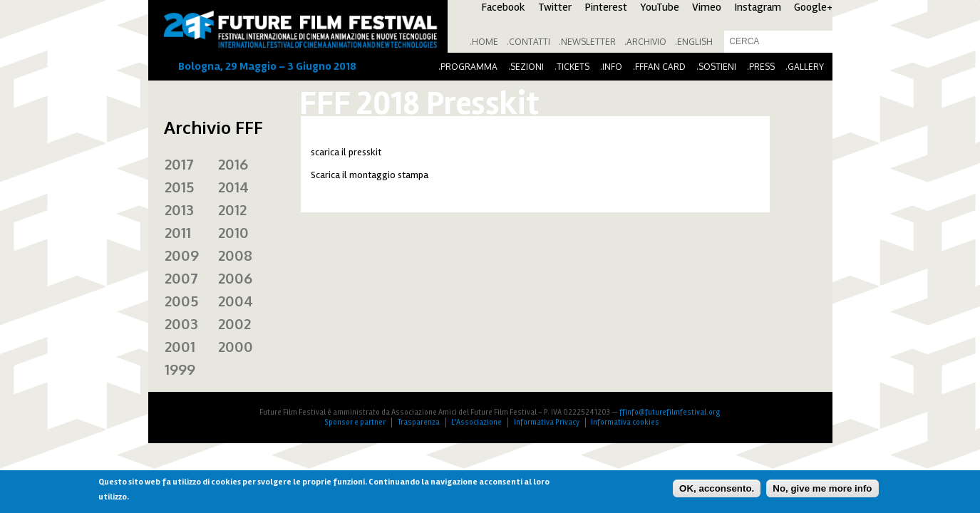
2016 (233, 164)
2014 (233, 187)
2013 (179, 209)
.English (694, 42)
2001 (180, 346)
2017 (179, 164)
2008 (235, 255)
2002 (234, 323)
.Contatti (528, 42)
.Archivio (645, 42)
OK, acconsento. (717, 488)
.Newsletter (587, 42)
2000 (236, 346)
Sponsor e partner (355, 422)
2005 (181, 301)
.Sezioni (526, 67)
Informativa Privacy (547, 422)
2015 (179, 187)
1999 (180, 369)
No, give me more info (822, 488)
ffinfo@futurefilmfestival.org (670, 412)
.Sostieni (716, 67)
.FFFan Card (659, 67)
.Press (761, 67)
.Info (611, 67)
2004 (236, 301)
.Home (484, 42)
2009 (182, 255)
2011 (178, 232)
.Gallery (805, 67)
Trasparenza (419, 422)
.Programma (468, 67)
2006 (235, 278)
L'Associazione (476, 422)
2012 (232, 209)
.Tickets (572, 67)
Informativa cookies (625, 422)
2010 (233, 232)
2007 (181, 278)
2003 (181, 323)
